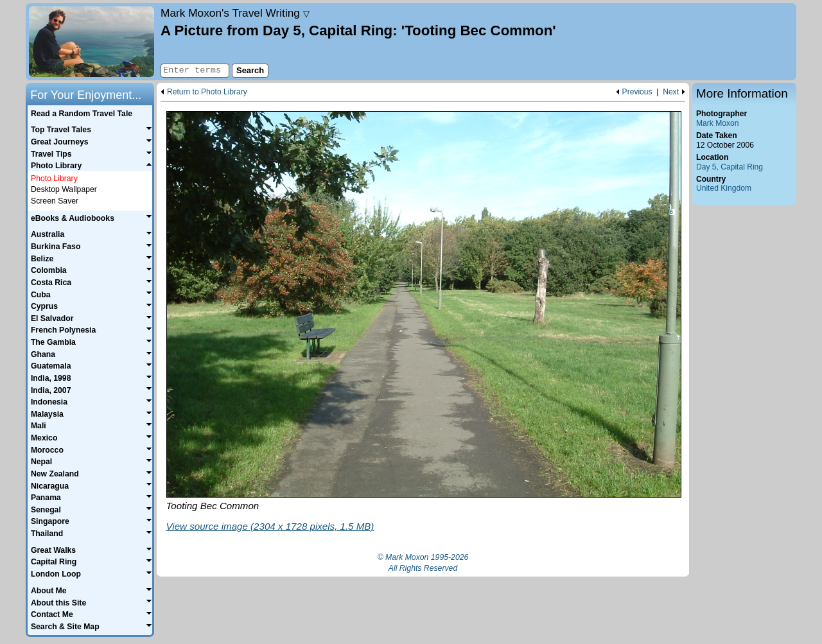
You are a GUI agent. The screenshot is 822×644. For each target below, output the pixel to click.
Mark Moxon (717, 123)
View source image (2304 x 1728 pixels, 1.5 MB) (270, 526)
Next (671, 92)
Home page (92, 42)
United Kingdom (724, 188)
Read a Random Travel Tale (82, 114)
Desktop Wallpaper (64, 189)
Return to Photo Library (207, 92)
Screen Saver (55, 201)
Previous (637, 92)
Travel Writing (235, 13)
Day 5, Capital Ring (730, 167)
